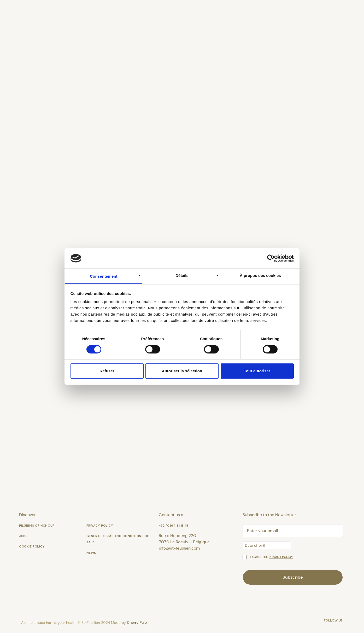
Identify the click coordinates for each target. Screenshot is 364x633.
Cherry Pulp (137, 623)
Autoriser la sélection (182, 371)
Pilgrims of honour (37, 526)
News (91, 553)
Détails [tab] (182, 275)
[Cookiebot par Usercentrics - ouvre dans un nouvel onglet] (271, 258)
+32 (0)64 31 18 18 (174, 526)
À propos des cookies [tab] (260, 275)
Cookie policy (32, 546)
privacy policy (281, 557)
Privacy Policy (100, 526)
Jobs (23, 536)
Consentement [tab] (104, 276)
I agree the (271, 557)
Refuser (107, 371)
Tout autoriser (257, 371)
